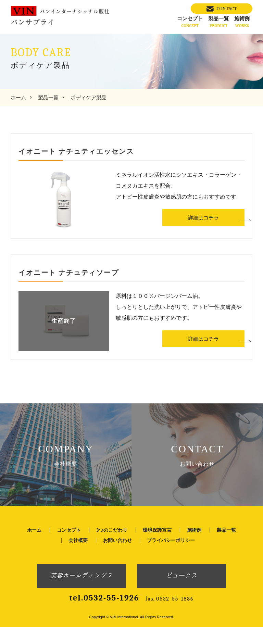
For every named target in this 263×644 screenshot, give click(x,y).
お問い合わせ (117, 557)
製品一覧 (218, 22)
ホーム (18, 97)
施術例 (242, 22)
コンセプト (190, 22)
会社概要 (78, 557)
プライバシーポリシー (171, 557)
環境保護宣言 (157, 547)
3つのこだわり (112, 547)
